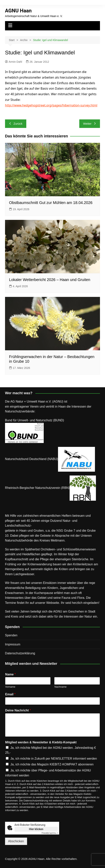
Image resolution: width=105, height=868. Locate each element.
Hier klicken (36, 829)
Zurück (16, 124)
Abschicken (16, 841)
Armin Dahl (14, 62)
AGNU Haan (18, 11)
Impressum (13, 644)
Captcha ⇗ (50, 833)
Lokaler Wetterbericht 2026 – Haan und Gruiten (50, 280)
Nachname (60, 687)
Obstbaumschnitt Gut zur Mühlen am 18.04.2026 (51, 203)
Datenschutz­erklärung (20, 653)
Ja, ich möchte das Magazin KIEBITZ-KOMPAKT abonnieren (52, 764)
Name (10, 674)
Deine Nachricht (18, 710)
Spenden (11, 635)
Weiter (90, 124)
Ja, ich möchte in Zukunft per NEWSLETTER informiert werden (54, 759)
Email (10, 694)
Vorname (10, 687)
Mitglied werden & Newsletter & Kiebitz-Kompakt (41, 742)
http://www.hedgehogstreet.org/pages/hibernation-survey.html (51, 105)
